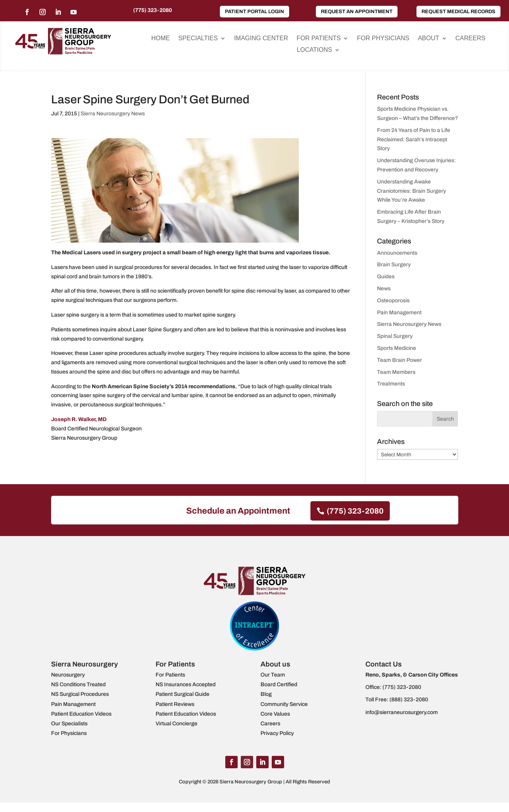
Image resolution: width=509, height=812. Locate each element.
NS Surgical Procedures (80, 694)
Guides (386, 277)
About (428, 39)
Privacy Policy (277, 733)
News (384, 289)
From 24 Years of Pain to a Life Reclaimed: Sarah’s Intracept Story (414, 140)
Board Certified (279, 684)
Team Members (396, 372)
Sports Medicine (397, 348)
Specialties (198, 39)
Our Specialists (69, 724)
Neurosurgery (68, 675)
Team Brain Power (399, 360)
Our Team (273, 675)
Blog (266, 694)
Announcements (397, 253)
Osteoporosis (393, 301)
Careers (470, 39)
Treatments (391, 384)
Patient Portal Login (254, 12)
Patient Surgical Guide (183, 694)
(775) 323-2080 (153, 10)
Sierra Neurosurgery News (113, 114)
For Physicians (383, 39)
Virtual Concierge (177, 724)
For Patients (319, 39)
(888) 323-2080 (409, 700)
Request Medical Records (458, 12)
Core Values (275, 714)
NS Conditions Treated (78, 684)
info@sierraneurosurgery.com (402, 712)
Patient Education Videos (81, 714)
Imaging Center (261, 39)
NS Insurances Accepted (186, 684)
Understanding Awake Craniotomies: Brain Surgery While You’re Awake (411, 191)
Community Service (284, 704)
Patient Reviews (175, 704)
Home (161, 39)
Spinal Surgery (395, 336)
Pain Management (399, 313)
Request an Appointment (357, 12)
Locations (314, 50)
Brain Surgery (394, 265)
